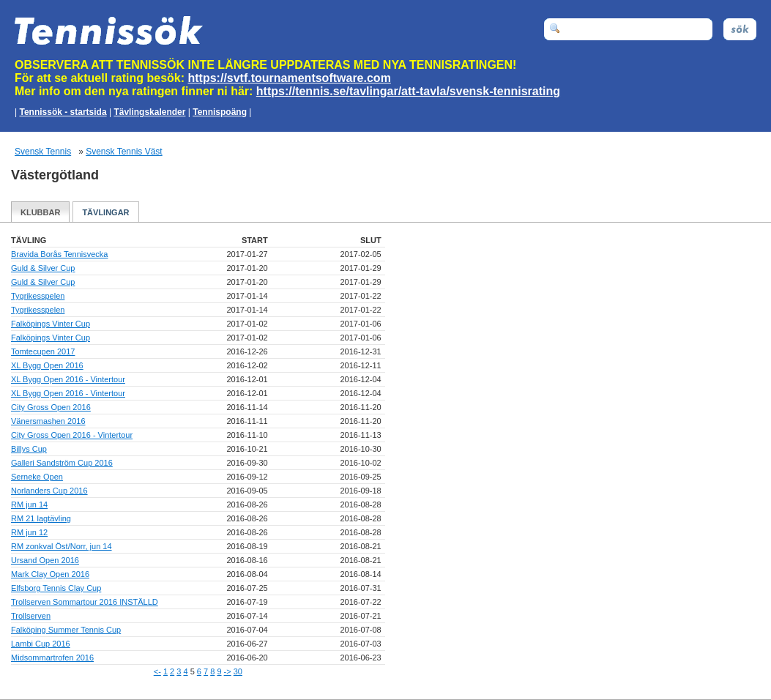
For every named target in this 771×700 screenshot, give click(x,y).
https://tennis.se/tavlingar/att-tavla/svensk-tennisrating (408, 91)
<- (157, 671)
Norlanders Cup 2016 (49, 491)
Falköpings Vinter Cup (51, 324)
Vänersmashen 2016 (48, 421)
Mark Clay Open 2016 (50, 574)
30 (238, 671)
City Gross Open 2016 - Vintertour (72, 435)
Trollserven (31, 616)
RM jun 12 (29, 532)
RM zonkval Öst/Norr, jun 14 (62, 546)
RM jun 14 (29, 504)
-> (228, 671)
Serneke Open (37, 477)
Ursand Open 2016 (45, 560)
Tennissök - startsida (63, 112)
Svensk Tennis (43, 152)
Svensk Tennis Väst (124, 152)
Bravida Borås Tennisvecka (59, 254)
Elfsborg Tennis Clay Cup (56, 588)
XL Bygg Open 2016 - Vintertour (68, 379)
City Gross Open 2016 (51, 407)
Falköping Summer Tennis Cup (66, 630)
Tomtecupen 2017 (43, 351)
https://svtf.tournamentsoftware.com (290, 78)
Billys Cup (29, 449)
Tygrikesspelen (38, 296)
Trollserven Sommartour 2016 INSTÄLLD (85, 602)
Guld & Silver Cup (43, 268)
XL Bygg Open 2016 (47, 365)
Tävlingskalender (149, 112)
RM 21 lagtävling (41, 518)
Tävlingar (105, 212)
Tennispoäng (220, 112)
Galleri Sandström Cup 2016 (62, 463)
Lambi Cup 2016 (41, 644)
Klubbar (40, 212)
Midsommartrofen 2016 (52, 658)
